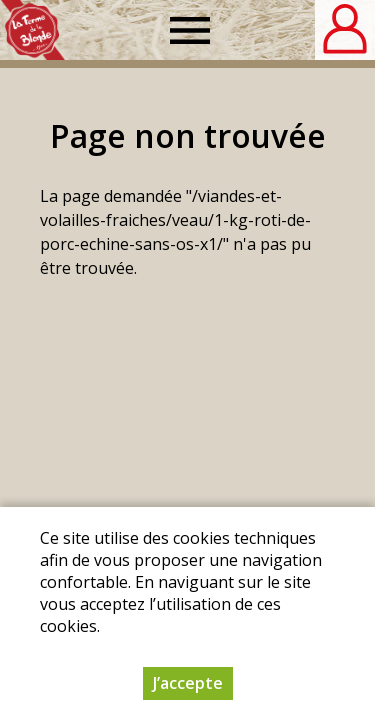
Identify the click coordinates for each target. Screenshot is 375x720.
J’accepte (188, 686)
